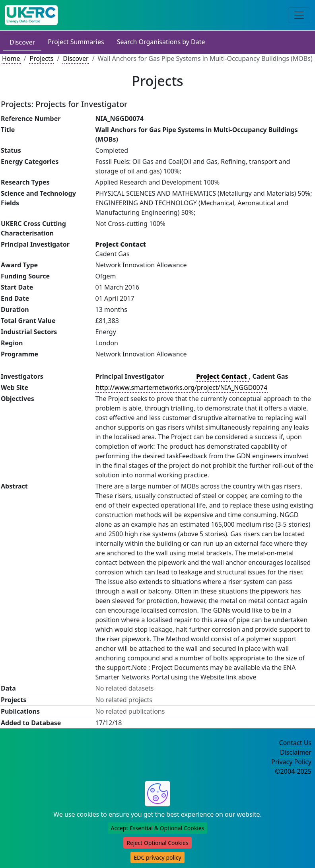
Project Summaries (76, 42)
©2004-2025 (293, 771)
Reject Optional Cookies (157, 843)
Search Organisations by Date (161, 42)
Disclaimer (296, 752)
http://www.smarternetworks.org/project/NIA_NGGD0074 (182, 387)
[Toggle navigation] (299, 15)
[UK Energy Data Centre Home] (31, 15)
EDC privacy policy (157, 857)
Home (11, 58)
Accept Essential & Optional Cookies (158, 828)
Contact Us (295, 743)
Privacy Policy (291, 762)
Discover (22, 42)
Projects (41, 58)
